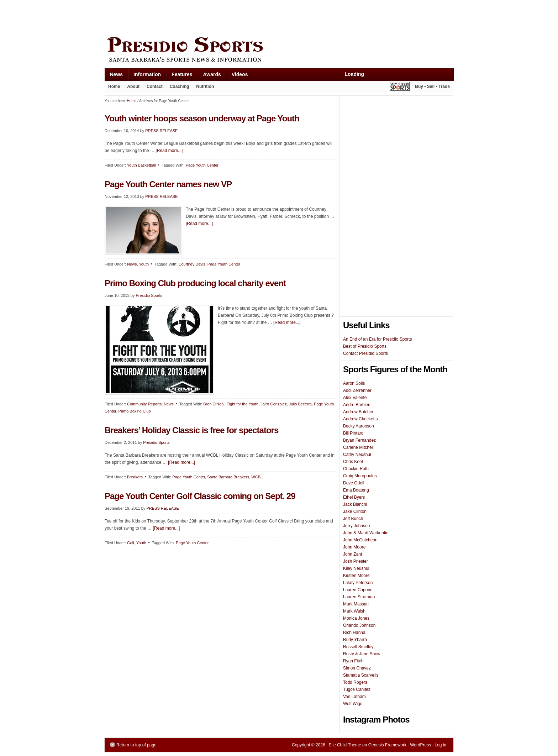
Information (144, 76)
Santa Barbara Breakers (228, 477)
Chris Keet (353, 462)
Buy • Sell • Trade (432, 86)
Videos (240, 74)
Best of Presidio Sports (365, 346)
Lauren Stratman (359, 597)
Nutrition (205, 86)
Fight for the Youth (243, 404)
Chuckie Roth (356, 469)
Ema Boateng (356, 490)
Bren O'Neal (214, 404)
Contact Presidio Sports (365, 353)
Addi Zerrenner (357, 390)
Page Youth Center (202, 165)
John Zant (352, 554)
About (131, 88)
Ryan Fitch (353, 661)
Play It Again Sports (400, 87)
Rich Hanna (354, 632)
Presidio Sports (279, 51)
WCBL (257, 477)
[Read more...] (169, 151)
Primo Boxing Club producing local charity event (195, 283)
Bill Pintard (353, 433)
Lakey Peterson (358, 583)
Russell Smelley (358, 647)
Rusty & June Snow (362, 654)
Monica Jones (356, 618)
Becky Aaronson (359, 426)
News (114, 76)
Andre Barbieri (357, 405)
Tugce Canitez (357, 689)
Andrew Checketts (360, 419)
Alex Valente (355, 398)
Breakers (135, 477)
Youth (144, 264)
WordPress (420, 745)
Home (114, 86)
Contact (155, 86)
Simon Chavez (357, 668)
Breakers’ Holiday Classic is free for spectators (191, 430)
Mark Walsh (354, 611)
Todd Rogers (355, 682)
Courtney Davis (192, 264)
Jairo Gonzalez (273, 404)
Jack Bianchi (355, 504)
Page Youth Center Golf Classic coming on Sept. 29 (200, 496)
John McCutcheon (360, 540)
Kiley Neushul (356, 568)
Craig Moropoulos (360, 476)
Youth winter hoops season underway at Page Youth (202, 118)
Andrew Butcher (358, 412)
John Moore (354, 547)
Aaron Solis (354, 383)
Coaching (180, 86)
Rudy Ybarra (355, 640)
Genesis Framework (387, 745)
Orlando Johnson (359, 625)
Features (179, 76)
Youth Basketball (142, 165)
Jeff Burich (353, 519)
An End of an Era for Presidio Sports (377, 339)
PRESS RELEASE (161, 131)
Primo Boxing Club (135, 411)
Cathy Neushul (357, 455)
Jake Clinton (355, 511)
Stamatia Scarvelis (361, 675)
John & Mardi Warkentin (366, 533)
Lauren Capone (358, 590)
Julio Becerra (300, 404)
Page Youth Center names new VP (168, 184)
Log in (440, 745)
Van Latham (354, 697)
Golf (131, 543)
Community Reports (144, 404)
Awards (209, 76)
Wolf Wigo (353, 704)
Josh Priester (356, 561)
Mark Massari (356, 604)
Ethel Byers (354, 497)
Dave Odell (354, 483)
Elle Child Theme (345, 745)
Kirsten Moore (356, 576)
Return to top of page (136, 745)
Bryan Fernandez (359, 440)
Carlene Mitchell (358, 447)
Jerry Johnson (356, 526)
